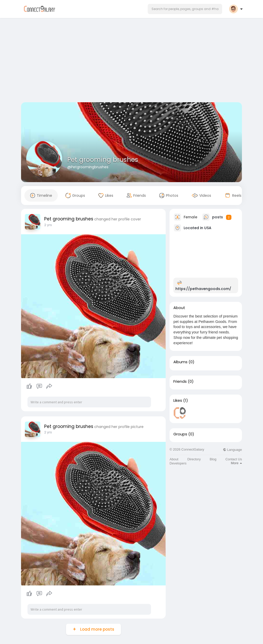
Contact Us (234, 459)
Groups (180, 434)
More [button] (236, 463)
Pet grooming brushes (103, 160)
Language (232, 450)
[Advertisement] (131, 61)
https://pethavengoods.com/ (203, 289)
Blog (213, 459)
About (174, 459)
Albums (180, 362)
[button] (185, 9)
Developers (178, 463)
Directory (194, 459)
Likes (178, 400)
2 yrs (48, 225)
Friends (180, 381)
